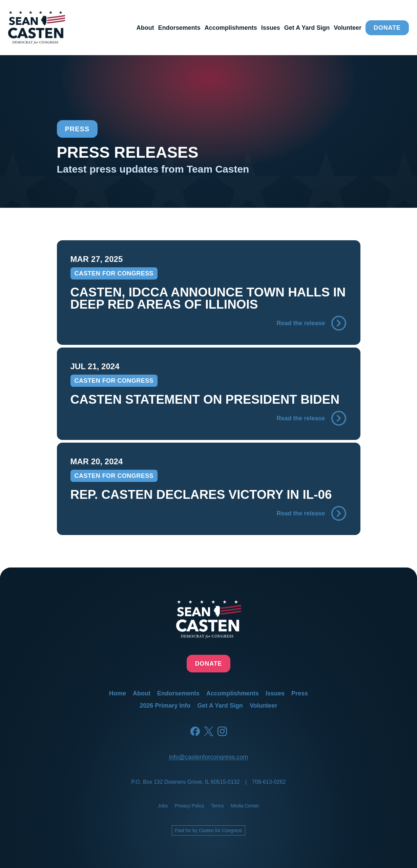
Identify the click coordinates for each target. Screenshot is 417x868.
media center (245, 806)
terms (217, 806)
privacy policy (190, 806)
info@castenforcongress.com (208, 757)
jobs (163, 806)
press (300, 693)
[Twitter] (209, 731)
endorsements (179, 28)
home (118, 693)
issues (271, 28)
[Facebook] (195, 731)
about (145, 28)
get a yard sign (307, 28)
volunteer (348, 28)
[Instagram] (222, 731)
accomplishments (231, 28)
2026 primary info (165, 706)
